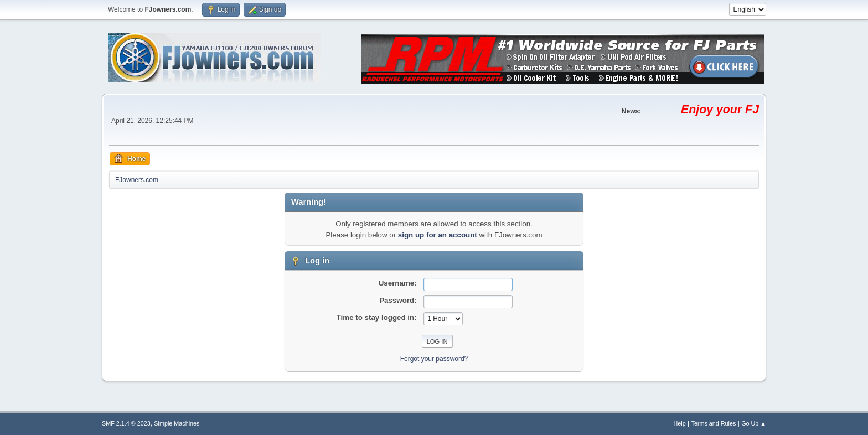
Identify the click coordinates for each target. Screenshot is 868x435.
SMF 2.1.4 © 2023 (126, 423)
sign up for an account (438, 235)
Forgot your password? (434, 359)
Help (680, 423)
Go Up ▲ (754, 423)
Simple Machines (177, 423)
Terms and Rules (714, 423)
